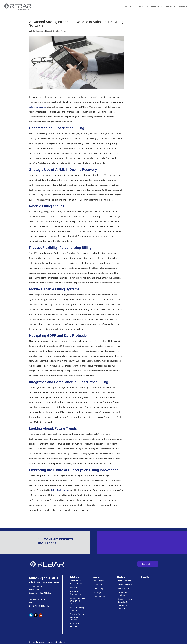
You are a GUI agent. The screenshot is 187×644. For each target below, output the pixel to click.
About (142, 7)
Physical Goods (124, 588)
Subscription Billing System (56, 31)
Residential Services (122, 594)
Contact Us (148, 564)
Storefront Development (76, 593)
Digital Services (124, 581)
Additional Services (74, 625)
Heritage (97, 592)
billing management (38, 107)
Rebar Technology (38, 31)
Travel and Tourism (122, 607)
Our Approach (100, 585)
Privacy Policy (53, 642)
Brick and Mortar (125, 585)
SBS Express (75, 587)
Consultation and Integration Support (77, 601)
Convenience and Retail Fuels (125, 600)
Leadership (98, 588)
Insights (170, 7)
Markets (156, 7)
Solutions (128, 7)
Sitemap (62, 642)
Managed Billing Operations (77, 609)
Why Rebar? (99, 581)
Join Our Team (100, 596)
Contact (182, 6)
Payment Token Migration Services (77, 617)
